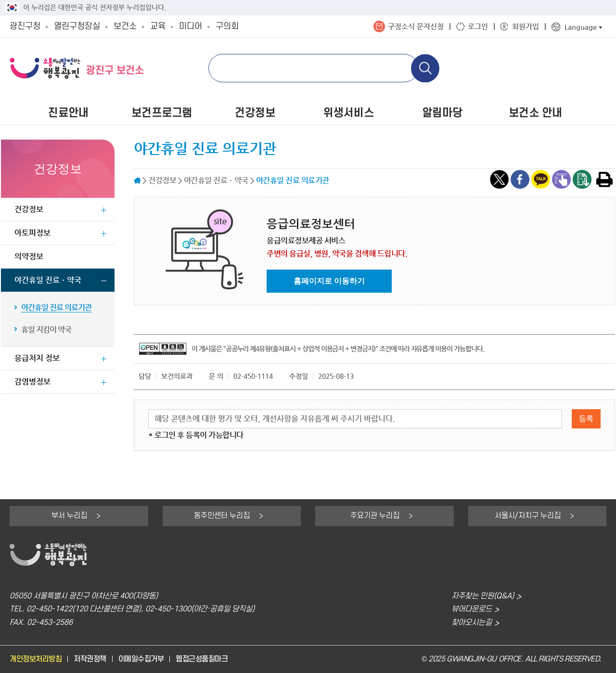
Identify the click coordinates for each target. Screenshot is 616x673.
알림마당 (442, 113)
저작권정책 (90, 659)
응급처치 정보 (37, 358)
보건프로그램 (162, 113)
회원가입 (526, 26)
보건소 (125, 26)
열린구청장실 (77, 26)
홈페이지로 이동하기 (329, 281)
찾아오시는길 (472, 623)
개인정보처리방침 (36, 659)
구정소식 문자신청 (416, 26)
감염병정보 (32, 382)
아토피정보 (32, 233)
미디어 (191, 26)
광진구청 (25, 26)
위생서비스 (349, 113)
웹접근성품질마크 (202, 659)
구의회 (227, 26)
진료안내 (68, 113)
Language (581, 27)
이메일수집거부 (141, 659)
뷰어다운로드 (472, 609)
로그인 (478, 26)
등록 (586, 419)
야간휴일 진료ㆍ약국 (48, 280)
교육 (158, 26)
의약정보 (29, 256)
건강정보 (255, 113)
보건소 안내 (535, 113)
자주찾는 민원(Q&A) (483, 596)
